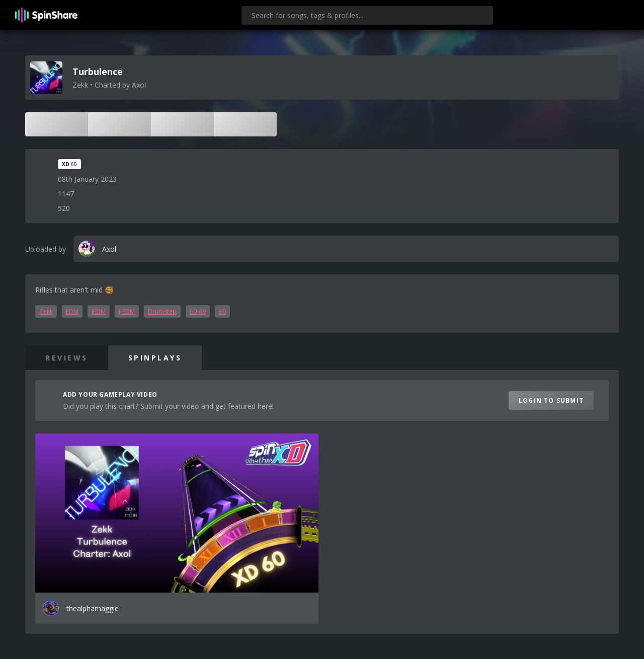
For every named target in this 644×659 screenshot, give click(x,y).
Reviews (67, 358)
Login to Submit (551, 400)
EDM (72, 311)
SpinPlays (155, 358)
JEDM (99, 311)
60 (222, 311)
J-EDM (127, 311)
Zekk (46, 311)
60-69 (198, 311)
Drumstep (162, 311)
